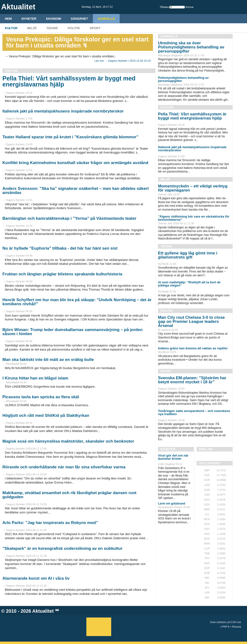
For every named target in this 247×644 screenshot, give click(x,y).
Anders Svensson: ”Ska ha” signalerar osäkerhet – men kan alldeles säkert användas (76, 191)
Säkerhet (79, 19)
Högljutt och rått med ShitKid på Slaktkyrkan (46, 415)
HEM (8, 19)
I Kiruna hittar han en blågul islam (35, 378)
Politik (74, 28)
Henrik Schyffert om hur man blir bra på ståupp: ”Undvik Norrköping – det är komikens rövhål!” (77, 302)
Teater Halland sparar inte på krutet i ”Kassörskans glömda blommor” (70, 137)
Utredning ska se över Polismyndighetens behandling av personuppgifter (191, 47)
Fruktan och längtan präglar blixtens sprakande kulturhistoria (62, 274)
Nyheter (29, 19)
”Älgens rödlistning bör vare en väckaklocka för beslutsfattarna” (194, 218)
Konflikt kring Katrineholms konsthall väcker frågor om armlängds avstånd (75, 163)
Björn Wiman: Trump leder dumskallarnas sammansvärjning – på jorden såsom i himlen (72, 332)
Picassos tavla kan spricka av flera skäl (41, 397)
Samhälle (106, 19)
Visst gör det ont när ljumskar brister (173, 457)
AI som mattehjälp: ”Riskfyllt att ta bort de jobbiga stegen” (189, 284)
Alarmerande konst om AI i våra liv (36, 578)
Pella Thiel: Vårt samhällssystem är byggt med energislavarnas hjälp (69, 81)
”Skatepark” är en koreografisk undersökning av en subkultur (62, 548)
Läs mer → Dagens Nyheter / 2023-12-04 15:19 (123, 61)
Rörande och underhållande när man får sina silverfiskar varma (64, 467)
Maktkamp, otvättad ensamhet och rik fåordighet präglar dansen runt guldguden (69, 495)
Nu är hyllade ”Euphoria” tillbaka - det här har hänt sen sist (60, 248)
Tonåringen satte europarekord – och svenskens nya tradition (194, 412)
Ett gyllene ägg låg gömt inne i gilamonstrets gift (188, 255)
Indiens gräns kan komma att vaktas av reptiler (193, 348)
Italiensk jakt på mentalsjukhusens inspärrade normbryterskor (63, 111)
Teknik (52, 28)
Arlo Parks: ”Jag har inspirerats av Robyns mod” (50, 523)
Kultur (11, 28)
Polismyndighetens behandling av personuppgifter (183, 79)
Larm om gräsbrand (172, 504)
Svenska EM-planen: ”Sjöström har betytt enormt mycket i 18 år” (192, 380)
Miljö (32, 28)
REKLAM (206, 449)
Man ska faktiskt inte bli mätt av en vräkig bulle (48, 360)
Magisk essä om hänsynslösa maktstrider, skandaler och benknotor (68, 441)
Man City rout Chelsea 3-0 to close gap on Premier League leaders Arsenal (191, 322)
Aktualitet (43, 611)
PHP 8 (226, 627)
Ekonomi (54, 19)
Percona (237, 627)
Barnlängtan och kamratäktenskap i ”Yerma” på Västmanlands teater (69, 218)
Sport (95, 28)
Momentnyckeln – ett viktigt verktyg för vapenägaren (193, 188)
